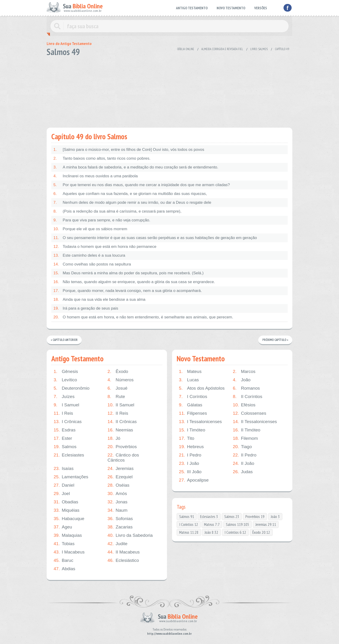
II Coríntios (248, 397)
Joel (62, 494)
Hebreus (191, 447)
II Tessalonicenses (255, 422)
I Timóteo (192, 430)
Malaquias (68, 535)
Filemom (245, 438)
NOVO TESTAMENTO (231, 8)
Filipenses (193, 413)
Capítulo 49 (282, 49)
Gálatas (191, 405)
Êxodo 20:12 (261, 532)
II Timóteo (247, 430)
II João (244, 463)
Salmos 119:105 (238, 524)
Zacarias (120, 527)
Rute (116, 397)
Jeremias (121, 469)
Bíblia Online (186, 49)
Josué (117, 388)
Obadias (66, 502)
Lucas (189, 380)
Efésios (244, 405)
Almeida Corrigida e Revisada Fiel (222, 49)
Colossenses (250, 413)
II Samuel (121, 405)
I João (189, 463)
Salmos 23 (232, 517)
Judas (243, 472)
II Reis (118, 413)
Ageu (63, 527)
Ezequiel (120, 477)
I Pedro (190, 455)
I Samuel (66, 405)
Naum (117, 510)
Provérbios (122, 447)
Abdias (64, 569)
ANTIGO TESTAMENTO (192, 8)
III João (190, 472)
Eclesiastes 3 (209, 517)
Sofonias (120, 519)
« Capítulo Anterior (64, 340)
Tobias (64, 544)
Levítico (65, 380)
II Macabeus (124, 552)
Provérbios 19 (255, 517)
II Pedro (245, 455)
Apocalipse (194, 480)
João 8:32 (211, 532)
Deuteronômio (72, 388)
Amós (117, 494)
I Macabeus (69, 552)
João (242, 380)
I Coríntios (193, 397)
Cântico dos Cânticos (123, 458)
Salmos (65, 447)
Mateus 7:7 (212, 524)
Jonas (117, 502)
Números (121, 380)
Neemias (120, 430)
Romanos (246, 388)
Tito (187, 438)
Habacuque (69, 519)
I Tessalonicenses (200, 422)
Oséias (118, 485)
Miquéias (67, 510)
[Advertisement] (169, 91)
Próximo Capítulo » (275, 340)
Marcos (244, 372)
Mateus (190, 372)
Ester (63, 438)
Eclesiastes (69, 455)
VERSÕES (261, 8)
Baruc (64, 560)
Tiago (242, 447)
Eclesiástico (123, 560)
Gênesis (66, 372)
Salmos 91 (187, 517)
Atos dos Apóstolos (202, 388)
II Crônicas (122, 422)
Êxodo (118, 372)
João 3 (275, 517)
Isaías (64, 469)
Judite (117, 544)
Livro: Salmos (259, 49)
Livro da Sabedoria (130, 535)
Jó (114, 438)
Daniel (64, 485)
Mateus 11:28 (189, 532)
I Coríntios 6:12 (235, 532)
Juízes (64, 397)
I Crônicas (68, 422)
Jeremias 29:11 (266, 524)
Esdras (65, 430)
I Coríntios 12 (189, 524)
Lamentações (71, 477)
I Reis (63, 413)
